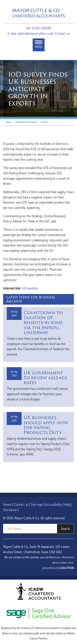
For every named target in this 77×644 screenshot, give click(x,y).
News (9, 122)
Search (65, 529)
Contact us (62, 33)
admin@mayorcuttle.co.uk (35, 33)
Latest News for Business (26, 122)
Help (67, 504)
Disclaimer (10, 510)
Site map (37, 504)
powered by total (58, 568)
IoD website (30, 288)
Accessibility (53, 504)
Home (7, 504)
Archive (44, 122)
